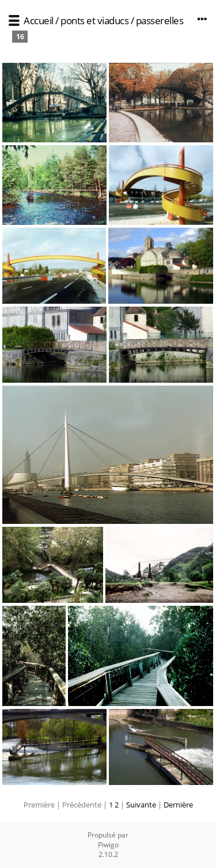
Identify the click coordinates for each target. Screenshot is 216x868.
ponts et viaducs (94, 20)
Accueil (39, 20)
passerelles (160, 20)
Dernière (178, 805)
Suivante (141, 805)
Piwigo (108, 845)
